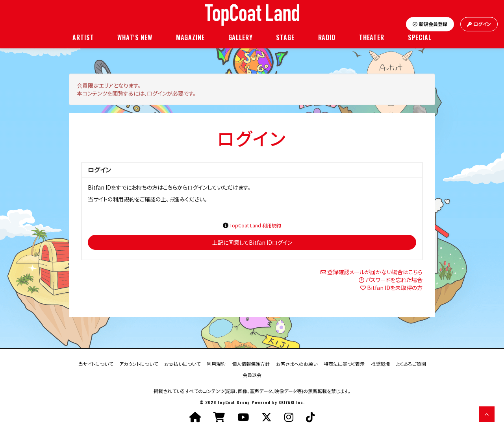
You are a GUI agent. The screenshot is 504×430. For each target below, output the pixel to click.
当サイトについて (96, 363)
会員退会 (252, 374)
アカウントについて (139, 363)
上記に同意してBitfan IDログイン (252, 242)
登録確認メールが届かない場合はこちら (375, 272)
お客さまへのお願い (297, 363)
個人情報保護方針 (251, 363)
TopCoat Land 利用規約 (255, 225)
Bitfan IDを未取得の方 (395, 288)
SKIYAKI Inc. (291, 402)
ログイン (479, 24)
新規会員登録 (430, 24)
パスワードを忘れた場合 (394, 280)
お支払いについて (182, 363)
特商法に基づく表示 (344, 363)
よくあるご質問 (411, 363)
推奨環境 (380, 363)
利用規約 (216, 363)
